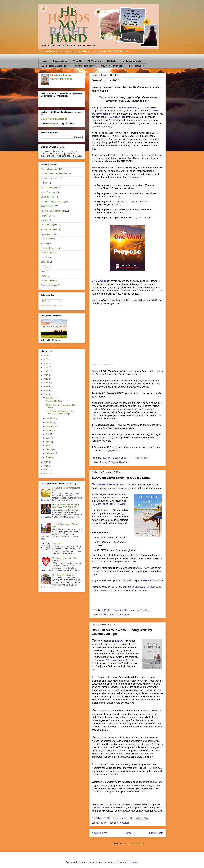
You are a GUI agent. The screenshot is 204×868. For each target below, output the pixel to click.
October (50, 422)
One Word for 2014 (105, 80)
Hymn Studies (47, 234)
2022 (46, 360)
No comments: (121, 610)
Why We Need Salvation (112, 66)
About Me (77, 61)
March (49, 450)
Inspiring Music (47, 206)
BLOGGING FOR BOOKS (145, 587)
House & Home (47, 253)
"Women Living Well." (117, 660)
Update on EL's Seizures (63, 575)
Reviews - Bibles (48, 281)
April (48, 446)
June (48, 438)
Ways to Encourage (49, 169)
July (48, 434)
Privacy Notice (60, 61)
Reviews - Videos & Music (52, 202)
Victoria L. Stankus (62, 75)
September (51, 426)
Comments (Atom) (134, 844)
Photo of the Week (49, 229)
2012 (46, 462)
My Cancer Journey (132, 61)
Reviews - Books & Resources (114, 615)
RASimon (111, 862)
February (50, 453)
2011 (46, 466)
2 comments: (120, 458)
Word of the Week (49, 192)
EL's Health (46, 239)
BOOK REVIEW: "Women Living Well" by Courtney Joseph (60, 412)
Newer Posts (99, 833)
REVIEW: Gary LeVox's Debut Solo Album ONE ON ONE (66, 506)
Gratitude (45, 262)
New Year (124, 462)
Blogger (134, 862)
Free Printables (136, 66)
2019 (46, 371)
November (51, 418)
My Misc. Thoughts (109, 462)
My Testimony (94, 61)
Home (44, 61)
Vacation (44, 267)
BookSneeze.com (101, 808)
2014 (46, 391)
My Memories (47, 225)
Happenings (46, 215)
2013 (46, 394)
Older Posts (156, 833)
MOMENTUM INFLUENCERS (54, 119)
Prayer (44, 276)
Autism (44, 243)
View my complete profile (61, 79)
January (50, 457)
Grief (43, 271)
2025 (46, 356)
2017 (46, 379)
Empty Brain (58, 543)
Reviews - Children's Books (53, 211)
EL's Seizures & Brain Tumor (55, 66)
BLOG (120, 641)
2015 (46, 387)
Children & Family (48, 248)
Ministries (45, 220)
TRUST (44, 183)
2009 (46, 474)
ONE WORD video (128, 107)
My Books (112, 61)
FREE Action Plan (116, 117)
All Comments (50, 306)
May (48, 442)
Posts (46, 301)
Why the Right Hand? (85, 66)
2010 (46, 470)
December (51, 398)
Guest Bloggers (48, 197)
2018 (46, 375)
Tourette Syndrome (49, 285)
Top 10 (44, 257)
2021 (46, 363)
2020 (46, 367)
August (49, 430)
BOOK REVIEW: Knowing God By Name (121, 478)
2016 (46, 383)
